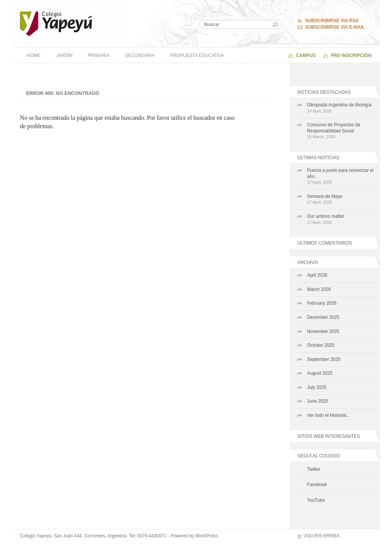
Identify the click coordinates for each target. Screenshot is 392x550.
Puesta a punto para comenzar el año (341, 177)
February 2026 (322, 303)
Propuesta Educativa (197, 55)
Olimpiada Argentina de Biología (341, 108)
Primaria (99, 55)
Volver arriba (322, 536)
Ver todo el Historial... (328, 415)
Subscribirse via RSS (332, 21)
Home (34, 55)
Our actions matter (341, 220)
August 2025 (320, 373)
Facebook (317, 485)
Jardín (65, 55)
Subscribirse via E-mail (335, 27)
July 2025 (317, 387)
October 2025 (321, 345)
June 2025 (318, 401)
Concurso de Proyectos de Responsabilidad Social (341, 131)
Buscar (275, 25)
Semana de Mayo (341, 200)
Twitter (314, 469)
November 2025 (323, 331)
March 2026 (319, 289)
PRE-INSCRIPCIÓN (351, 55)
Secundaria (140, 55)
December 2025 (323, 317)
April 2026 (317, 275)
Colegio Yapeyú (56, 24)
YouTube (316, 500)
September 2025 (324, 359)
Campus (306, 55)
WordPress (207, 536)
